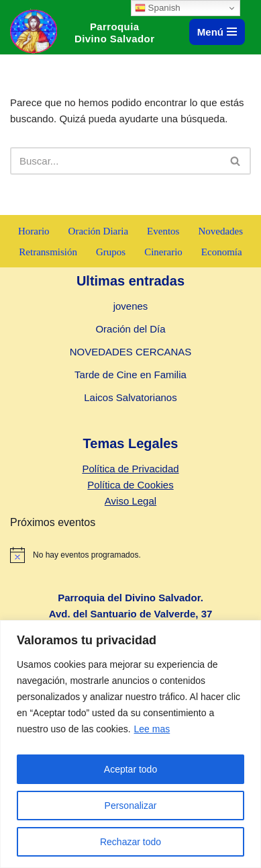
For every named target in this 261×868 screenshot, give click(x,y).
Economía (222, 252)
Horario (34, 231)
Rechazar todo (130, 842)
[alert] (130, 555)
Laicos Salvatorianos (130, 397)
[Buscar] (115, 161)
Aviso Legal (130, 501)
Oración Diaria (99, 231)
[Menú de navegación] (217, 32)
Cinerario (163, 252)
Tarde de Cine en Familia (130, 375)
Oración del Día (130, 329)
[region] (130, 744)
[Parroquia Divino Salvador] (37, 31)
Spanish (158, 8)
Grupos (111, 252)
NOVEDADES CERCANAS (131, 352)
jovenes (131, 306)
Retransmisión (48, 252)
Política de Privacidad (130, 469)
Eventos (163, 231)
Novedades (220, 231)
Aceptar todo (130, 769)
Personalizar (131, 806)
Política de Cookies (130, 485)
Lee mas (152, 729)
